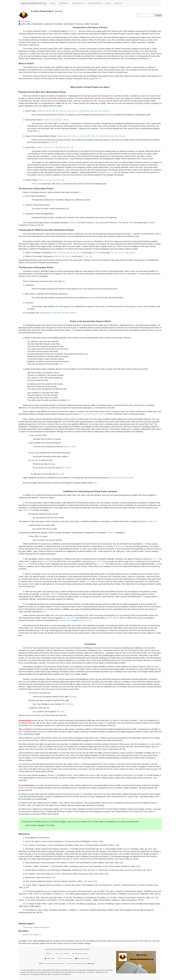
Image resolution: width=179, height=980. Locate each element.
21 (49, 147)
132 (116, 136)
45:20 (127, 478)
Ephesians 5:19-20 (65, 620)
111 (65, 111)
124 (85, 136)
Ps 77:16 (101, 564)
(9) (73, 330)
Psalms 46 (58, 256)
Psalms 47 (47, 120)
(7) (79, 192)
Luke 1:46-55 (71, 618)
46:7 (131, 478)
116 (115, 253)
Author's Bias (50, 959)
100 (53, 111)
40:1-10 (79, 253)
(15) (45, 612)
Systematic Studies (95, 3)
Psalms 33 (54, 594)
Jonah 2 (132, 253)
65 (64, 256)
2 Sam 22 (65, 253)
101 (61, 147)
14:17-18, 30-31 (93, 414)
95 (56, 120)
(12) (95, 483)
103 (57, 111)
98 (65, 120)
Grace (53, 3)
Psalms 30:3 (121, 546)
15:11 (102, 414)
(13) (145, 544)
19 (59, 180)
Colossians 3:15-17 (84, 620)
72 (54, 147)
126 (93, 136)
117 (77, 111)
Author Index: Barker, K (32, 935)
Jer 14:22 (66, 468)
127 (97, 136)
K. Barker (57, 11)
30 (71, 253)
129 (104, 136)
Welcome (49, 954)
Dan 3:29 (60, 474)
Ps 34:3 (61, 712)
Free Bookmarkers (82, 959)
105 (61, 111)
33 (50, 111)
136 (84, 111)
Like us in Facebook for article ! (81, 964)
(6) (39, 131)
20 (46, 147)
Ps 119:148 (68, 704)
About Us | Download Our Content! (52, 963)
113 (69, 111)
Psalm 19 (35, 184)
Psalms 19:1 (27, 510)
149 (104, 111)
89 (57, 147)
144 (72, 147)
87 (70, 136)
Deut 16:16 (52, 142)
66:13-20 (96, 253)
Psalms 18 (56, 253)
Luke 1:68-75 (113, 618)
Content (118, 3)
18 (87, 581)
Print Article (24, 21)
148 (100, 111)
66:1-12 (68, 256)
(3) (136, 56)
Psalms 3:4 (111, 533)
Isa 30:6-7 (114, 478)
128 (101, 136)
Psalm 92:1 (74, 31)
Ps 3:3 (25, 564)
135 (80, 111)
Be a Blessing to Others (80, 954)
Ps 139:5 (98, 561)
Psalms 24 (41, 111)
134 (124, 136)
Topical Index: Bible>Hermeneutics (36, 927)
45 (51, 147)
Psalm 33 (73, 223)
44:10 (121, 478)
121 (77, 136)
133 (120, 136)
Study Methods (78, 3)
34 (74, 253)
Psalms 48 (61, 136)
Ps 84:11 (45, 561)
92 (112, 253)
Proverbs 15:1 (151, 521)
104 (63, 180)
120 (74, 136)
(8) (64, 281)
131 (112, 136)
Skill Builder (64, 3)
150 (108, 111)
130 (108, 136)
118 (119, 253)
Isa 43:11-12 (70, 447)
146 (92, 111)
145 (88, 111)
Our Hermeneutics (65, 959)
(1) (49, 31)
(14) (157, 564)
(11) (69, 400)
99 (68, 120)
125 (89, 136)
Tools (108, 3)
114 (73, 111)
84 (67, 136)
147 (96, 111)
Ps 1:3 (155, 559)
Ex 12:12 (82, 414)
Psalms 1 (42, 180)
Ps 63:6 (73, 697)
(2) (78, 49)
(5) (100, 79)
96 (59, 120)
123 (81, 136)
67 (83, 256)
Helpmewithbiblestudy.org (33, 3)
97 (62, 120)
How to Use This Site (62, 954)
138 (127, 253)
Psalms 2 (40, 147)
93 (53, 120)
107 (87, 256)
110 (64, 147)
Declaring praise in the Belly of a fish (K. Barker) (58, 313)
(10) (61, 364)
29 (47, 111)
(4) (150, 59)
